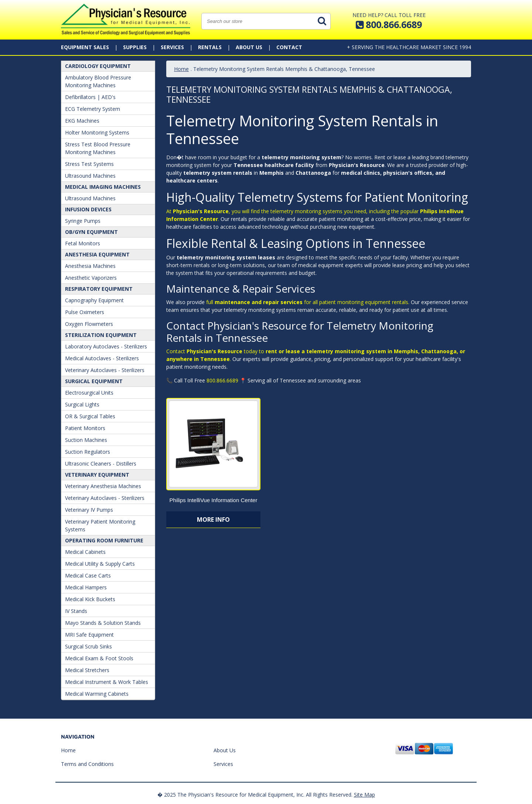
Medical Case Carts (88, 575)
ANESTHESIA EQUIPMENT (97, 254)
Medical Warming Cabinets (97, 694)
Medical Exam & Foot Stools (99, 658)
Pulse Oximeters (85, 312)
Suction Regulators (88, 452)
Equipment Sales (85, 47)
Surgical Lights (82, 404)
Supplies (135, 47)
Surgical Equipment (94, 381)
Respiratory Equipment (99, 289)
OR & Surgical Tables (90, 416)
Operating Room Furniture (104, 540)
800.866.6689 (222, 380)
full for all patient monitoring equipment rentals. (308, 302)
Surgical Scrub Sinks (88, 646)
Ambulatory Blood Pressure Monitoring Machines (98, 81)
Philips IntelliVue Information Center (214, 500)
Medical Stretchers (87, 670)
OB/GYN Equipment (91, 232)
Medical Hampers (86, 587)
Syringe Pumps (83, 221)
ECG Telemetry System (93, 109)
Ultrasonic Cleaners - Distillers (101, 464)
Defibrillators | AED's (90, 97)
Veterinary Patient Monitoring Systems (100, 525)
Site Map (364, 795)
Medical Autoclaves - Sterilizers (102, 358)
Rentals (210, 47)
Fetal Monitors (83, 243)
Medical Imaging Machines (103, 187)
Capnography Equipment (94, 300)
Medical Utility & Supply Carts (100, 564)
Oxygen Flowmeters (89, 324)
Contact (289, 47)
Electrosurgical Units (89, 393)
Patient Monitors (85, 428)
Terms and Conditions (87, 764)
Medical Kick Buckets (90, 599)
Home (181, 69)
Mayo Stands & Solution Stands (103, 623)
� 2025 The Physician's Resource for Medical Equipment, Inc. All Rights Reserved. (255, 795)
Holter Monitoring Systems (97, 132)
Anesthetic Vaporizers (91, 278)
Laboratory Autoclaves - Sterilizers (106, 346)
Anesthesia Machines (90, 266)
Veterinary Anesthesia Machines (103, 486)
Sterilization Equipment (101, 335)
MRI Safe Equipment (89, 635)
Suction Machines (86, 440)
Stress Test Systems (89, 164)
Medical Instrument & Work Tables (107, 682)
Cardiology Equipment (98, 66)
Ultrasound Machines (90, 176)
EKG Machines (82, 121)
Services (172, 47)
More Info (213, 519)
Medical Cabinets (85, 552)
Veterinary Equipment (97, 475)
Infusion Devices (88, 209)
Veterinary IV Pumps (89, 510)
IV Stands (76, 611)
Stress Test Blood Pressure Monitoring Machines (98, 148)
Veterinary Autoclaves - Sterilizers (105, 370)
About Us (249, 47)
